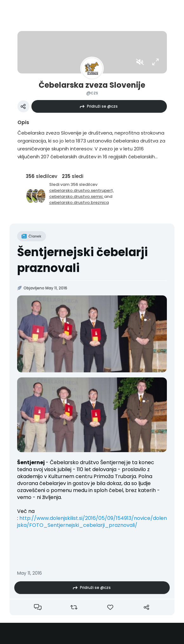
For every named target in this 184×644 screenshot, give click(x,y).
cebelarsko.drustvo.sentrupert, (82, 190)
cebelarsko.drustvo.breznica (79, 202)
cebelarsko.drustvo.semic (77, 196)
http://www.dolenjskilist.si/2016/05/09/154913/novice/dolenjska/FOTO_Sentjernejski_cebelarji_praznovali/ (92, 522)
